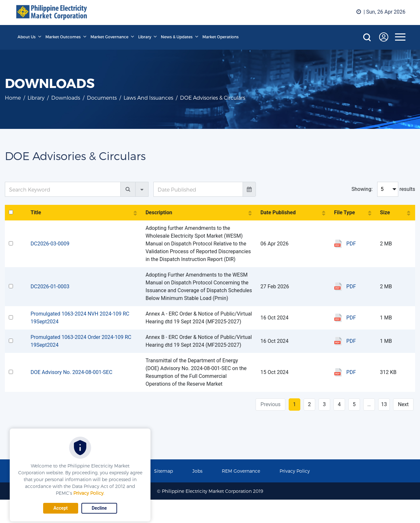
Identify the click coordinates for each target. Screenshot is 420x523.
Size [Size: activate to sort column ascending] (385, 212)
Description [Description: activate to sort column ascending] (159, 212)
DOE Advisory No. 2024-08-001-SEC (71, 372)
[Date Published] (198, 189)
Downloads (66, 98)
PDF (351, 244)
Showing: (362, 189)
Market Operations (221, 37)
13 (384, 404)
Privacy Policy (88, 493)
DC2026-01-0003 (50, 286)
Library (145, 37)
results (407, 189)
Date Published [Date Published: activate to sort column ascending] (278, 212)
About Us (27, 37)
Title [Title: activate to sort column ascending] (36, 212)
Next (403, 404)
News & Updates (177, 37)
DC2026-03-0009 (50, 244)
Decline (99, 508)
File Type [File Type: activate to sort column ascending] (344, 212)
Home (13, 98)
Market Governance (109, 37)
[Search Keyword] (63, 189)
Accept (61, 508)
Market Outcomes (63, 37)
